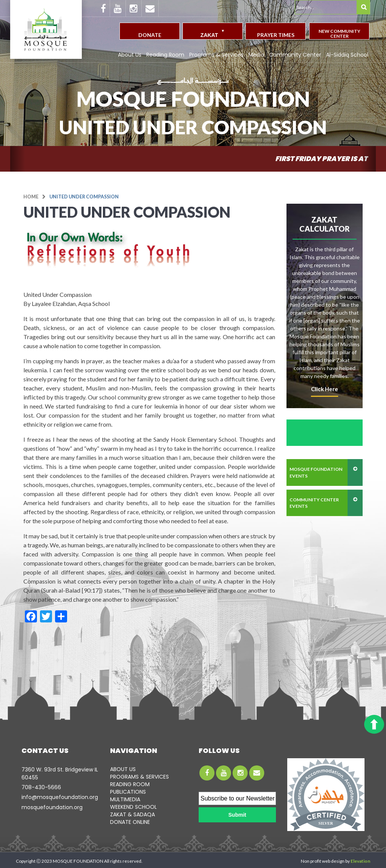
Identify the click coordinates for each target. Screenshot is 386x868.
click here (325, 389)
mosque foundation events (316, 472)
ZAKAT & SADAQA (132, 814)
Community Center (295, 55)
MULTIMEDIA (125, 799)
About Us (130, 55)
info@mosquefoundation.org (60, 797)
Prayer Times (276, 35)
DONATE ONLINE (130, 822)
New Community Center (339, 34)
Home (31, 197)
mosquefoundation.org (52, 807)
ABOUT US (123, 769)
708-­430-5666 (41, 787)
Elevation (360, 861)
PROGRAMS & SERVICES (139, 777)
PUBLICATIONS (128, 792)
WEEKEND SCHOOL (133, 807)
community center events (314, 503)
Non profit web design (323, 861)
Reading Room (165, 55)
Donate (150, 35)
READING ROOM (130, 784)
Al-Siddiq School (347, 55)
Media (256, 55)
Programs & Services (216, 55)
